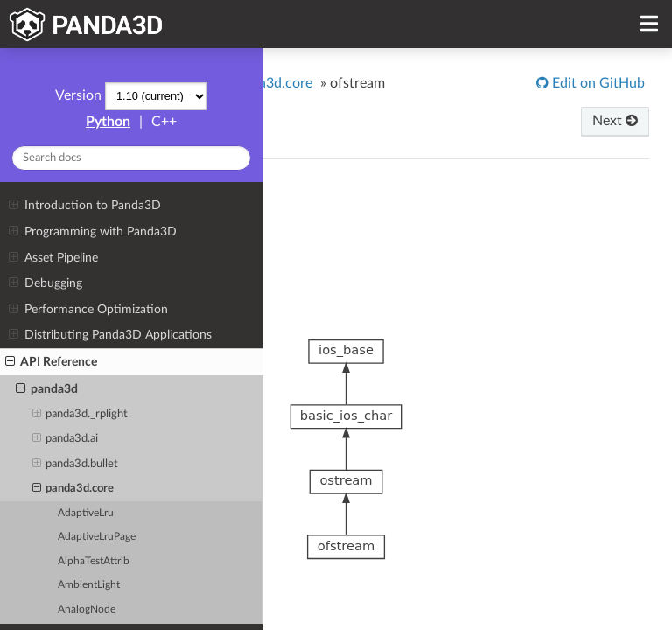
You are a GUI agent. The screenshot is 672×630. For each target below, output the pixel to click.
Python (108, 122)
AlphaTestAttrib (94, 561)
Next (615, 121)
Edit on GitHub (597, 83)
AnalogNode (87, 609)
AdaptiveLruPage (97, 537)
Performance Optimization (88, 310)
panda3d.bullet (76, 465)
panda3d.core (73, 489)
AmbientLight (89, 585)
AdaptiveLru (86, 513)
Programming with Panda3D (92, 232)
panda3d (47, 389)
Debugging (45, 283)
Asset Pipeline (53, 258)
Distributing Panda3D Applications (110, 335)
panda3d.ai (66, 439)
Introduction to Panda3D (84, 206)
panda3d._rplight (80, 415)
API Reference (51, 362)
